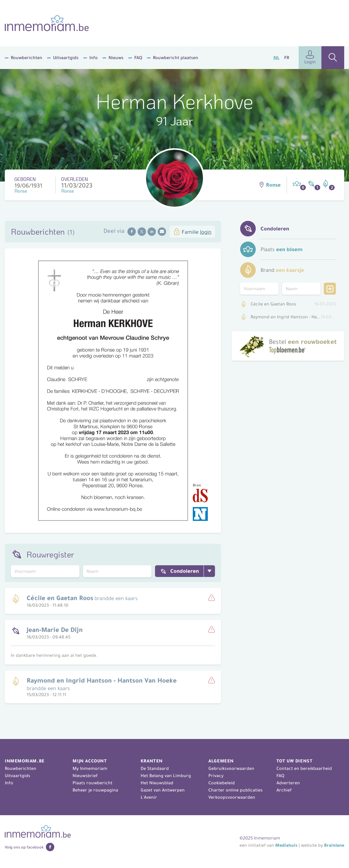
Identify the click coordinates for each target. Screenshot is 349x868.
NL (276, 58)
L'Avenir (149, 797)
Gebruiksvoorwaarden (231, 768)
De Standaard (155, 768)
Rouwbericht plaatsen (176, 58)
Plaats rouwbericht (92, 783)
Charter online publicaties (236, 790)
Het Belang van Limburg (166, 776)
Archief (284, 790)
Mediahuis (286, 845)
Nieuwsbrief (85, 776)
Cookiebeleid (222, 783)
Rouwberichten (27, 58)
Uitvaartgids (66, 58)
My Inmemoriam (90, 768)
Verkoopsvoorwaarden (232, 797)
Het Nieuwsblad (157, 783)
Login (310, 57)
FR (287, 58)
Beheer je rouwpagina (95, 790)
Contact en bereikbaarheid (304, 768)
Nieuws (116, 58)
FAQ (138, 58)
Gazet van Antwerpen (163, 790)
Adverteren (288, 783)
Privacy (216, 776)
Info (94, 58)
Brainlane (334, 845)
